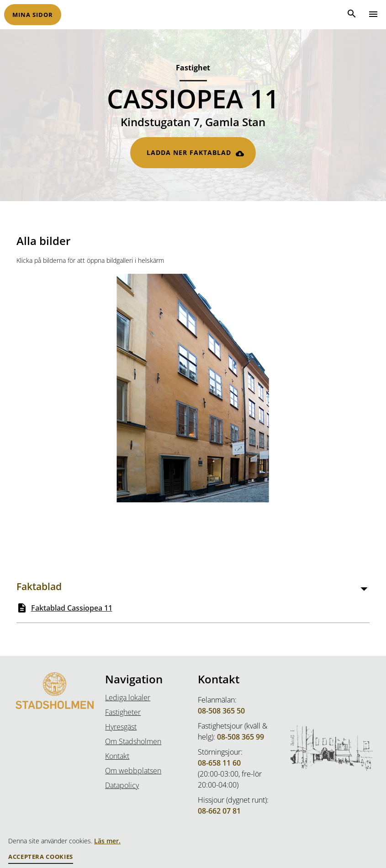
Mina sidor (33, 15)
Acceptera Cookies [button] (41, 857)
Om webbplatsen (133, 771)
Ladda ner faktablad (189, 153)
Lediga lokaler (128, 698)
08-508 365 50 (221, 711)
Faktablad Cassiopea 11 (72, 608)
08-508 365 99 (241, 737)
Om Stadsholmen (133, 741)
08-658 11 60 (219, 763)
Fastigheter (123, 712)
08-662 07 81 (219, 811)
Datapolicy (122, 785)
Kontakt (117, 756)
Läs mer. (107, 841)
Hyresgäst (121, 727)
